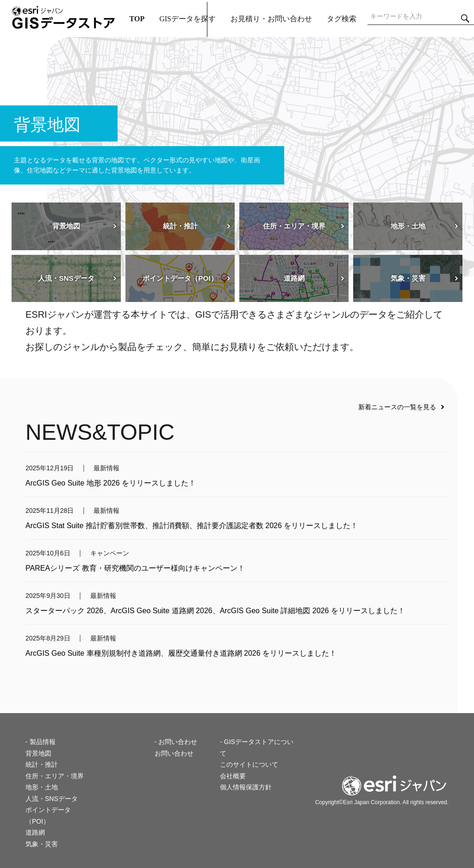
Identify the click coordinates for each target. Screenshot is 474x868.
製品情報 (43, 742)
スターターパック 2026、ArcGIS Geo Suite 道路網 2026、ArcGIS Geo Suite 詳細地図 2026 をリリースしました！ (215, 611)
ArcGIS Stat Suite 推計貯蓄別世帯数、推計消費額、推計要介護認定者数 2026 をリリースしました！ (192, 526)
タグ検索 (342, 19)
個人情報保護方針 (246, 787)
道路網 (35, 832)
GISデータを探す (187, 19)
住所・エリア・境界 (55, 776)
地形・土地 (42, 787)
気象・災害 (42, 844)
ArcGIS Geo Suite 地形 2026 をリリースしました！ (111, 483)
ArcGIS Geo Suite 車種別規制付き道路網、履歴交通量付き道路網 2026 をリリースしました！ (181, 653)
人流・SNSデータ (52, 799)
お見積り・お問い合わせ (271, 19)
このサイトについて (249, 764)
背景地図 (38, 753)
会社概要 (233, 776)
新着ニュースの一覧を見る (397, 407)
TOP (137, 19)
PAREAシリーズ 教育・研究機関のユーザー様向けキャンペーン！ (135, 568)
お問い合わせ (174, 753)
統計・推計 (42, 764)
